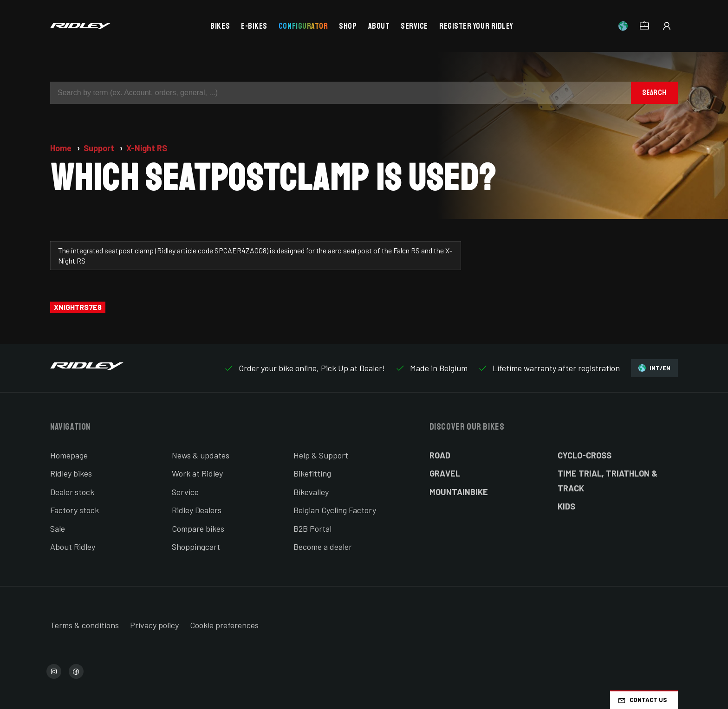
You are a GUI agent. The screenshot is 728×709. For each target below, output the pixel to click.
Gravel (445, 473)
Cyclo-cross (585, 455)
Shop (348, 26)
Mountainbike (459, 492)
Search (654, 93)
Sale (58, 529)
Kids (566, 506)
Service (414, 26)
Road (440, 455)
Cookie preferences (224, 625)
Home (62, 148)
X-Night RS (147, 148)
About (379, 26)
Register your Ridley (476, 26)
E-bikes (254, 26)
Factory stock (75, 510)
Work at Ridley (197, 473)
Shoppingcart (196, 547)
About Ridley (73, 547)
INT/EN (654, 368)
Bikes (220, 26)
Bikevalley (311, 492)
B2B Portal (312, 529)
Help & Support (321, 455)
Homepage (69, 455)
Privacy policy (154, 625)
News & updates (201, 455)
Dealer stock (72, 492)
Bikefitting (312, 473)
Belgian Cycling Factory (335, 510)
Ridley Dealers (197, 510)
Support (100, 148)
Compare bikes (198, 529)
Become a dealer (323, 547)
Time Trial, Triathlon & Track (608, 481)
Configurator (303, 26)
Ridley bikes (71, 473)
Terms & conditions (84, 625)
